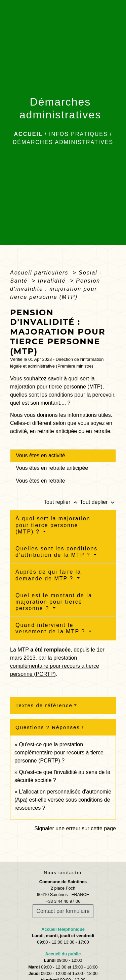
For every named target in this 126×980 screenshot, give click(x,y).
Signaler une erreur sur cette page (75, 828)
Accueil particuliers (40, 273)
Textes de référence (44, 705)
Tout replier (62, 502)
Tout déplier (98, 502)
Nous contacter (63, 873)
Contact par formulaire (63, 911)
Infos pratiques (78, 134)
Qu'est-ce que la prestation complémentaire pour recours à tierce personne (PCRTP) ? (59, 753)
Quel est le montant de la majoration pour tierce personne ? (54, 602)
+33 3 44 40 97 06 (63, 901)
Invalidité (53, 281)
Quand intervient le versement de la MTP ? (51, 628)
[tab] (63, 456)
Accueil (28, 134)
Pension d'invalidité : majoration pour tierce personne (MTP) (55, 289)
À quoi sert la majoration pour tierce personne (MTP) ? (53, 525)
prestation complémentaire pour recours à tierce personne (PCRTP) (55, 666)
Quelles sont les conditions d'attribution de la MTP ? (56, 552)
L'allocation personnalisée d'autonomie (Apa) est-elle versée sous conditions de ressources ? (63, 800)
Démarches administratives (63, 142)
